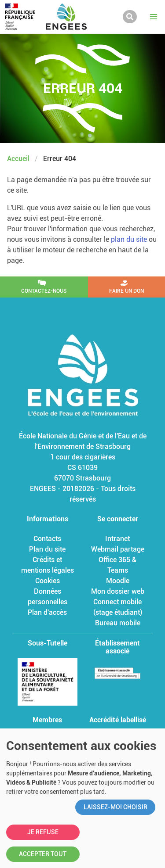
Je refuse (43, 832)
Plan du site (47, 549)
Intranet (117, 539)
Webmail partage (118, 549)
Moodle (118, 581)
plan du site (129, 239)
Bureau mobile (118, 623)
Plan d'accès (47, 612)
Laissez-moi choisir (115, 807)
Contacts (47, 539)
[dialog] (82, 798)
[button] (154, 17)
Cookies (48, 581)
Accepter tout (43, 854)
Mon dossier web (118, 591)
